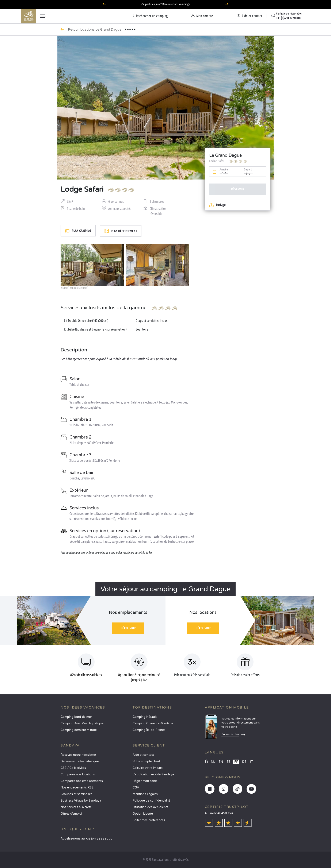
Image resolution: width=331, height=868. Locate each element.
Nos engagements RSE (77, 788)
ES (229, 762)
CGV (136, 788)
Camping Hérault (145, 717)
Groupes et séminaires (76, 794)
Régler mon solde (145, 781)
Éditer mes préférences (149, 820)
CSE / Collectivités (73, 768)
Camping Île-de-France (149, 730)
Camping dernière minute (79, 730)
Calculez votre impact (148, 768)
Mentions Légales (145, 794)
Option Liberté (143, 814)
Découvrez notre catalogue (80, 761)
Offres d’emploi (71, 814)
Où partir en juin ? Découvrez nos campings (166, 4)
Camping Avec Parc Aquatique (82, 723)
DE (244, 762)
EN (221, 762)
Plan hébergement (121, 231)
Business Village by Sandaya (81, 801)
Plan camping (78, 231)
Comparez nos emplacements (82, 781)
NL (213, 762)
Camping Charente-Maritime (153, 723)
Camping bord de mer (76, 717)
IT (252, 762)
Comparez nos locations (78, 774)
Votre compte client (146, 761)
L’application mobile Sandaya (153, 774)
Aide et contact (143, 755)
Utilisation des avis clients (150, 807)
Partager (218, 205)
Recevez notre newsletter (78, 755)
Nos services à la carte (76, 807)
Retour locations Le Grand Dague (95, 30)
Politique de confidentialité (151, 801)
